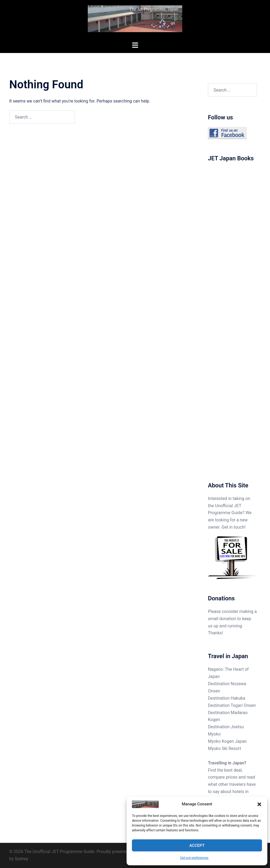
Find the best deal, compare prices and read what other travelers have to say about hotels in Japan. (232, 785)
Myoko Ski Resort (225, 748)
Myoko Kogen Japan (227, 741)
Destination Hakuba (227, 698)
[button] (259, 804)
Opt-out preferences (194, 858)
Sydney (22, 859)
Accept (197, 846)
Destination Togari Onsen (232, 705)
